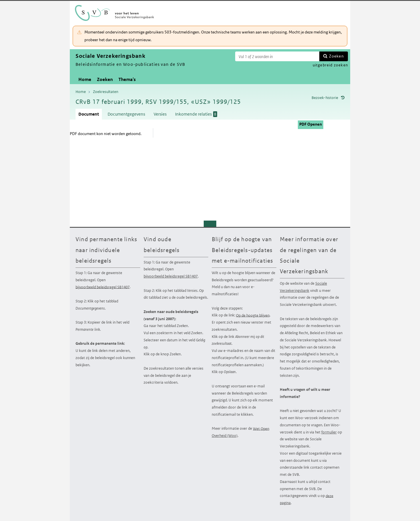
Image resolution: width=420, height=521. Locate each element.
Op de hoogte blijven (253, 315)
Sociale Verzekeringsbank (303, 287)
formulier (329, 432)
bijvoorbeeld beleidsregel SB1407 (103, 287)
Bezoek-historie (325, 98)
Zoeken (336, 56)
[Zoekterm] (277, 56)
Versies (160, 114)
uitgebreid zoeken (330, 65)
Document (89, 114)
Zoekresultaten (106, 92)
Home (85, 79)
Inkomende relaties (196, 114)
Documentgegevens (126, 114)
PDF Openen (311, 124)
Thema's (127, 79)
